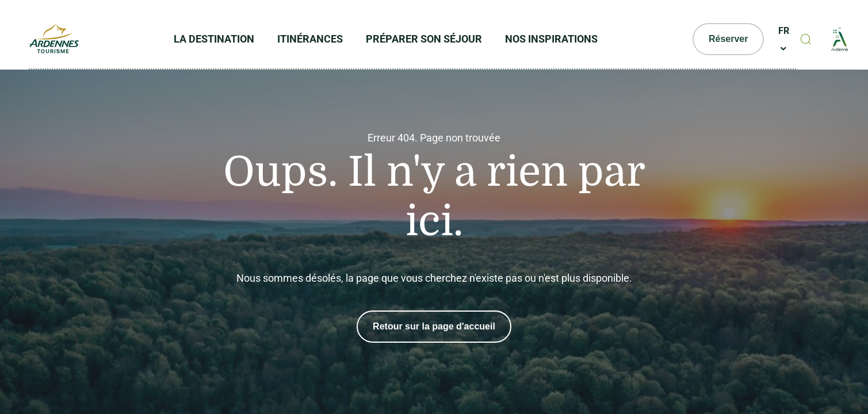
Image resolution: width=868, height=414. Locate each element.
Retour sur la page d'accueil (434, 326)
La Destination (214, 39)
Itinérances (310, 39)
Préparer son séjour (424, 39)
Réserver (729, 39)
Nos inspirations (551, 39)
